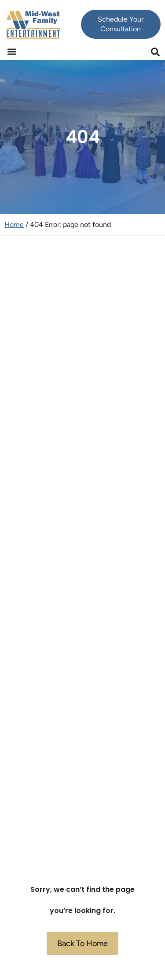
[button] (12, 52)
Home (14, 225)
